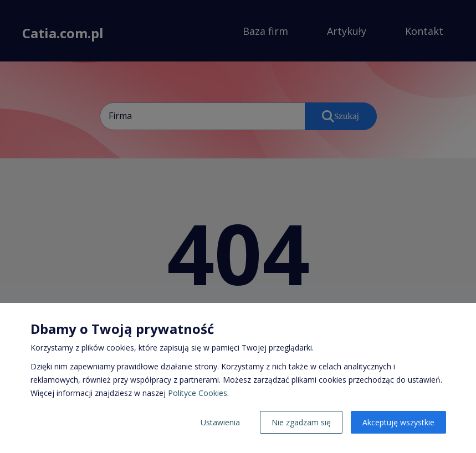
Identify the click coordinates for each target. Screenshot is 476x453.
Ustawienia (220, 422)
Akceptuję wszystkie (398, 422)
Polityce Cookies (198, 393)
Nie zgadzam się (301, 422)
